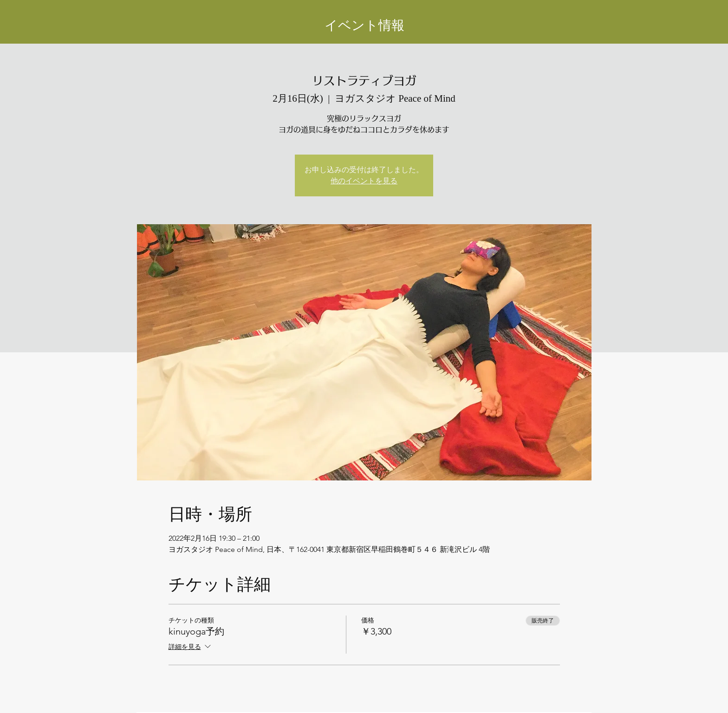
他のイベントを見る (364, 181)
